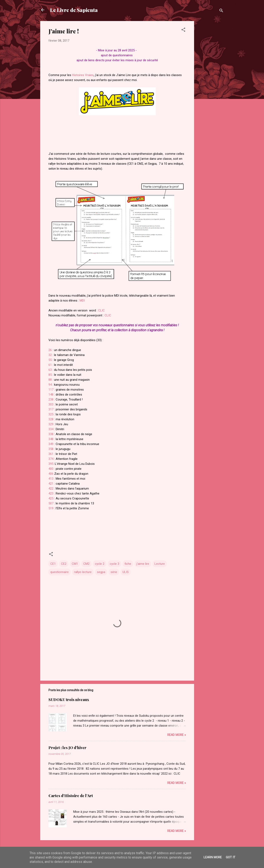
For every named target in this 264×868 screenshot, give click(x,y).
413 (51, 479)
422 (51, 489)
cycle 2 (100, 564)
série (114, 572)
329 (51, 424)
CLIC (101, 310)
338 (51, 434)
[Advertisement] (211, 83)
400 (51, 469)
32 (50, 355)
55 (50, 360)
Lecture (160, 564)
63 (50, 370)
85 (50, 375)
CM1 (75, 564)
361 (51, 454)
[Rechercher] (221, 11)
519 (51, 508)
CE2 (64, 564)
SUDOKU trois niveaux (69, 700)
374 (51, 459)
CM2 (86, 564)
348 (51, 439)
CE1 (53, 564)
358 (51, 449)
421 (51, 484)
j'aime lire (143, 564)
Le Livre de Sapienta (74, 10)
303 (51, 404)
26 (50, 350)
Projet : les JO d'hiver (67, 748)
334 (51, 429)
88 (50, 380)
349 (51, 444)
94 (50, 385)
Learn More (213, 857)
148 (51, 395)
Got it (231, 857)
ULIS (126, 572)
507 (51, 503)
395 (51, 464)
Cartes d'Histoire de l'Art (71, 796)
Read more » (177, 735)
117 (51, 390)
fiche (128, 564)
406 (51, 474)
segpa (101, 572)
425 (51, 498)
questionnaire (60, 572)
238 (51, 399)
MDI (82, 301)
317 (51, 409)
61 (50, 365)
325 (51, 414)
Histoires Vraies (83, 75)
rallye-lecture (83, 572)
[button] (183, 30)
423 (51, 493)
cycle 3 (114, 564)
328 (51, 419)
